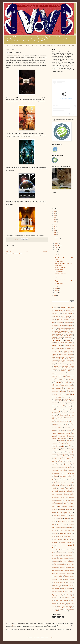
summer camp (61, 578)
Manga (53, 493)
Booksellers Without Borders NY (61, 114)
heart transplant (66, 422)
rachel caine (58, 541)
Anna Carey (61, 324)
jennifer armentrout (61, 441)
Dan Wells (63, 375)
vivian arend (54, 603)
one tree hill (55, 526)
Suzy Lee (66, 584)
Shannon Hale (60, 563)
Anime (72, 322)
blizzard (66, 336)
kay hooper (59, 463)
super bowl (61, 579)
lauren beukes (70, 471)
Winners (54, 608)
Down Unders (71, 381)
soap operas (65, 566)
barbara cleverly (67, 331)
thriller (67, 591)
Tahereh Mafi (66, 585)
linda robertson (66, 481)
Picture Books (63, 533)
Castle (53, 356)
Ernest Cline (67, 393)
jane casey (58, 435)
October (57, 243)
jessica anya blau (59, 445)
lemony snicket (63, 477)
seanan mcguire (56, 562)
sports (71, 569)
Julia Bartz (71, 456)
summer (55, 578)
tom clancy (61, 594)
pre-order (54, 536)
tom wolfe (69, 594)
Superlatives (72, 579)
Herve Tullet (63, 423)
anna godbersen (68, 324)
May (56, 254)
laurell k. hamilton (55, 471)
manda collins (63, 492)
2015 (55, 231)
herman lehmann (56, 423)
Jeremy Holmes (62, 444)
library (62, 478)
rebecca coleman (64, 546)
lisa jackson (54, 484)
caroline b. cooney (63, 354)
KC (63, 463)
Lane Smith (54, 469)
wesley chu (54, 606)
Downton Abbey (58, 383)
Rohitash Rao (72, 556)
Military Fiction (55, 511)
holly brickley (72, 425)
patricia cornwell (55, 529)
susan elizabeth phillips (70, 581)
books (60, 345)
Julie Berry (60, 457)
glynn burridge (71, 413)
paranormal (58, 528)
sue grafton (72, 576)
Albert (70, 313)
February (57, 290)
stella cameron (65, 572)
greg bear (54, 416)
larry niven (65, 469)
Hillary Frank (72, 423)
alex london (70, 315)
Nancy (73, 514)
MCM (61, 502)
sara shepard (66, 559)
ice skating (72, 428)
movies (66, 512)
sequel (61, 562)
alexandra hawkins (55, 316)
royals (72, 557)
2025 (55, 213)
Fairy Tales (63, 396)
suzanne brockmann (60, 584)
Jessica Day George (67, 445)
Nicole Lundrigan (58, 520)
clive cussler (70, 369)
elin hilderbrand (66, 387)
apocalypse (67, 327)
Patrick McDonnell (69, 529)
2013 (55, 235)
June (56, 252)
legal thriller (56, 477)
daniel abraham (70, 375)
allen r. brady (68, 316)
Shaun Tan (72, 563)
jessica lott (57, 447)
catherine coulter (66, 356)
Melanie (72, 503)
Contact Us (71, 45)
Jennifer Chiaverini (69, 441)
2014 (55, 233)
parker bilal (63, 528)
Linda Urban (72, 481)
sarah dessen (57, 560)
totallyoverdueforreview (57, 596)
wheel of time (61, 606)
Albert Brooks (55, 315)
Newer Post (9, 251)
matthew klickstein (57, 499)
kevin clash (69, 465)
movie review (60, 512)
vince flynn (71, 602)
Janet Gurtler (62, 437)
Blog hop (71, 336)
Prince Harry (67, 536)
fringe (63, 405)
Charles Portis (61, 362)
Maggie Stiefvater (59, 490)
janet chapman (70, 435)
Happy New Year (56, 420)
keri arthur (64, 465)
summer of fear (69, 578)
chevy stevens (63, 363)
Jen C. (68, 438)
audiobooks (67, 328)
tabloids (60, 585)
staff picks (72, 570)
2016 (55, 228)
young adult (55, 611)
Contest (69, 371)
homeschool (62, 426)
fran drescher (56, 402)
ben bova (64, 334)
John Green (63, 451)
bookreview (54, 345)
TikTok (57, 593)
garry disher (68, 407)
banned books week (59, 331)
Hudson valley (61, 428)
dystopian (69, 384)
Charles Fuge (54, 362)
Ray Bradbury (67, 544)
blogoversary (61, 337)
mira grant (65, 511)
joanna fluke (64, 448)
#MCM (57, 307)
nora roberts (54, 521)
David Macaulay (67, 377)
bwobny (72, 114)
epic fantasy (62, 392)
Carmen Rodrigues (55, 354)
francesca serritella (55, 404)
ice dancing (67, 428)
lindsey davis (63, 483)
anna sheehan (62, 325)
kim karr (72, 466)
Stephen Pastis (70, 575)
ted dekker (64, 587)
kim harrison (67, 466)
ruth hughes (54, 559)
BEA (65, 333)
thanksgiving (60, 590)
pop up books (70, 535)
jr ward (60, 456)
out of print (64, 526)
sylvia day (55, 585)
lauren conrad (54, 472)
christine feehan (71, 365)
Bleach (62, 336)
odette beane (64, 523)
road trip (57, 553)
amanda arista (67, 319)
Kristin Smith (63, 468)
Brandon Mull (67, 347)
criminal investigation (60, 374)
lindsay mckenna (56, 483)
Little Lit (58, 486)
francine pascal (63, 404)
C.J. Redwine (70, 351)
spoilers (67, 569)
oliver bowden (70, 523)
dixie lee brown (58, 381)
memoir (60, 506)
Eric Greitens (69, 392)
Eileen (53, 387)
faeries (68, 395)
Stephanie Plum (70, 573)
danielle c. (61, 377)
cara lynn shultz (70, 353)
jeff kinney (63, 438)
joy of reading (54, 456)
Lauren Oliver (63, 474)
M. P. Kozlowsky (61, 489)
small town (69, 564)
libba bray (57, 478)
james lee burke (68, 432)
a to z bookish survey (60, 310)
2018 (55, 224)
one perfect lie (72, 524)
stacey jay (67, 570)
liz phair (64, 486)
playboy (53, 535)
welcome (68, 603)
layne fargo (72, 475)
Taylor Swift (55, 587)
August (56, 248)
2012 (55, 237)
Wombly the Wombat (67, 608)
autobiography (60, 330)
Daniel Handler (55, 377)
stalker (54, 572)
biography (54, 336)
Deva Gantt (58, 380)
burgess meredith (65, 350)
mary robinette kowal (70, 498)
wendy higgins (58, 605)
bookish (71, 342)
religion (71, 548)
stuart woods (66, 576)
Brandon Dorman (60, 347)
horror (68, 426)
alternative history (65, 318)
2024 (55, 216)
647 (69, 309)
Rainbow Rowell (70, 543)
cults (67, 374)
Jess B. (68, 444)
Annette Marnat (55, 327)
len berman (69, 477)
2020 (55, 220)
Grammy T (56, 414)
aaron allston (68, 310)
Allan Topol (62, 316)
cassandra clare (70, 354)
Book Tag (57, 342)
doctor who (64, 381)
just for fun (67, 459)
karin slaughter (59, 460)
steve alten (61, 576)
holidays (66, 425)
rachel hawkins (70, 541)
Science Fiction (64, 560)
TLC (65, 593)
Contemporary (63, 371)
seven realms (70, 562)
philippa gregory (71, 532)
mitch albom (70, 511)
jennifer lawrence (55, 442)
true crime (54, 597)
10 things (63, 307)
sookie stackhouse (55, 568)
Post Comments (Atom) (17, 254)
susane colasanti (56, 582)
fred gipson (69, 404)
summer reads (55, 579)
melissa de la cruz (57, 505)
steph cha (71, 572)
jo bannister (58, 448)
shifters (54, 564)
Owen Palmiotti (70, 526)
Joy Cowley (71, 454)
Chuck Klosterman (59, 368)
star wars (59, 572)
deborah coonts (68, 378)
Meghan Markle (66, 503)
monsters (53, 512)
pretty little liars (60, 536)
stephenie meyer (55, 576)
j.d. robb (63, 431)
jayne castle (54, 438)
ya (64, 609)
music (70, 512)
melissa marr (64, 505)
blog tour (54, 337)
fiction (59, 399)
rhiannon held (59, 550)
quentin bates (72, 538)
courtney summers (57, 372)
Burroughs (71, 350)
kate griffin (67, 462)
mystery (61, 514)
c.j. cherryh (65, 351)
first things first (59, 401)
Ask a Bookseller (61, 45)
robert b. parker (70, 553)
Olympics (54, 524)
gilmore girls (65, 411)
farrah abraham (66, 398)
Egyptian (71, 386)
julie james (66, 457)
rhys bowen (64, 550)
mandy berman (70, 492)
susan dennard (62, 581)
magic (65, 490)
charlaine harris (62, 360)
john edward (58, 451)
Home (6, 45)
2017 (55, 226)
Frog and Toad (68, 405)
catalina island (58, 356)
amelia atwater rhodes (60, 321)
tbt (60, 587)
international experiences (67, 429)
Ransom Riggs (60, 544)
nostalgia (59, 521)
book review (56, 340)
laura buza (71, 469)
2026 (55, 211)
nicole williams (65, 520)
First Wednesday (67, 401)
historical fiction (56, 425)
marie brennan (67, 495)
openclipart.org (9, 625)
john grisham (69, 451)
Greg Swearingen (60, 416)
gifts (60, 411)
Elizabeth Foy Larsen (60, 389)
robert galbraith (61, 554)
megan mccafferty (59, 503)
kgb (73, 465)
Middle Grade (69, 509)
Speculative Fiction (57, 569)
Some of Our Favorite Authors (47, 45)
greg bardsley (70, 414)
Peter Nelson (59, 532)
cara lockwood (62, 353)
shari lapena (67, 563)
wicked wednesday (69, 606)
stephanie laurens (63, 573)
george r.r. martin (60, 410)
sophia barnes (62, 568)
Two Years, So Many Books (61, 267)
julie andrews (54, 457)
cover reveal (64, 372)
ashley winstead (61, 328)
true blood (69, 596)
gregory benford (67, 416)
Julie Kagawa (72, 457)
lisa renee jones (60, 484)
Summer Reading (58, 265)
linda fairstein (59, 481)
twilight (63, 597)
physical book (56, 533)
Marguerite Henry (59, 495)
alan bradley (65, 313)
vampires (66, 600)
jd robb (59, 438)
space (73, 568)
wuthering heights (59, 609)
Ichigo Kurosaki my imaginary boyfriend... (64, 263)
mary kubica (63, 498)
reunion (53, 550)
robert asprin (63, 553)
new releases (67, 518)
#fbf (53, 307)
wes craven (71, 605)
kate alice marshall (66, 460)
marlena (58, 496)
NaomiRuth (64, 515)
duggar (71, 383)
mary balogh (70, 496)
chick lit (69, 363)
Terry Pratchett (63, 588)
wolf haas (59, 608)
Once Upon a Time (61, 524)
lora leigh (62, 487)
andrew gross (68, 321)
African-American (61, 312)
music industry (55, 514)
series (65, 562)
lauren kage (68, 472)
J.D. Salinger (69, 431)
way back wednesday (62, 603)
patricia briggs (70, 528)
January (57, 293)
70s (72, 309)
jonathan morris (66, 453)
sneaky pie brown (58, 566)
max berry (66, 500)
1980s (69, 307)
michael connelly (69, 508)
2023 (55, 218)
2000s (73, 307)
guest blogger (67, 417)
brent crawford (60, 348)
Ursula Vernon (67, 599)
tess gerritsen (70, 588)
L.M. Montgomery (70, 468)
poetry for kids (59, 535)
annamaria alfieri (69, 325)
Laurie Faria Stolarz (71, 474)
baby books (67, 330)
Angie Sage (67, 322)
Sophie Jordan (68, 568)
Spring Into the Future (56, 570)
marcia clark (59, 493)
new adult (61, 518)
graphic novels (63, 414)
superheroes (66, 579)
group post (59, 417)
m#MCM (68, 489)
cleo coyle (65, 369)
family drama (70, 396)
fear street (55, 399)
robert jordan (68, 554)
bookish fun (54, 344)
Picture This (71, 533)
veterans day (65, 602)
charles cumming (70, 360)
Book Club (58, 339)
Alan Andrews (56, 313)
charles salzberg (67, 362)
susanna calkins (63, 582)
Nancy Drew (56, 516)
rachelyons (55, 542)
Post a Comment (11, 248)
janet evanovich (55, 437)
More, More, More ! (59, 272)
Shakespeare (54, 563)
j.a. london (58, 431)
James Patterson (61, 434)
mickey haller (62, 509)
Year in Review (70, 609)
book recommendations (68, 339)
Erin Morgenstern (59, 393)
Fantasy (59, 398)
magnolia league (70, 490)
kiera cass (55, 466)
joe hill (62, 450)
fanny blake (54, 398)
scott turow (72, 560)
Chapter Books (62, 359)
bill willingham (70, 334)
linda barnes (71, 480)
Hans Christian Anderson (70, 419)
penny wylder (68, 531)
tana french (72, 585)
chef (59, 363)
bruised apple (58, 350)
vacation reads (59, 600)
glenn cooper (57, 413)
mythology (68, 514)
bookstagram (67, 345)
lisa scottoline (68, 484)
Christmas (56, 366)
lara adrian (60, 469)
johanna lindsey (68, 450)
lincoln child (65, 480)
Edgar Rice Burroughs (64, 386)
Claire (59, 369)
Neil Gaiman (62, 517)
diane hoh (69, 380)
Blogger (51, 637)
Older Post (45, 251)
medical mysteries (67, 502)
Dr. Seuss (66, 383)
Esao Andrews (63, 395)
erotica (72, 393)
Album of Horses (63, 315)
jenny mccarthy (55, 444)
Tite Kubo (61, 593)
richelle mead (70, 550)
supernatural (55, 581)
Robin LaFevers (58, 556)
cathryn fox (58, 357)
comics (57, 371)
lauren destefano (61, 472)
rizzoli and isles (68, 551)
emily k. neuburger (55, 392)
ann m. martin (54, 324)
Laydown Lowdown (59, 256)
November (57, 241)
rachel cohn (64, 541)
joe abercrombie (55, 450)
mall (53, 492)
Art (56, 328)
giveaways (71, 411)
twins (73, 597)
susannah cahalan (70, 582)
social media (71, 566)
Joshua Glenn (58, 454)
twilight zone (68, 597)
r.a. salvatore (69, 539)
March (56, 288)
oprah (60, 526)
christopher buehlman (64, 366)
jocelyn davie (70, 448)
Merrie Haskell (71, 506)
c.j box (60, 351)
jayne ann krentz (70, 437)
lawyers (54, 475)
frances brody (62, 402)
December (57, 239)
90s (53, 310)
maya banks (56, 502)
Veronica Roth (58, 602)
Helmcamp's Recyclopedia (60, 274)
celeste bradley (68, 357)
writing (53, 609)
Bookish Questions (62, 344)
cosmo (73, 371)
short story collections (61, 564)
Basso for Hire (58, 333)
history (62, 425)
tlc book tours (70, 593)
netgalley (68, 517)
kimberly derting (56, 468)
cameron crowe (55, 353)
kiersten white (61, 466)
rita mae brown (61, 551)
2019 (55, 222)
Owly (53, 528)
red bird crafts (60, 548)
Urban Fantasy (60, 599)
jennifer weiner (69, 442)
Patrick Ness (54, 531)
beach (69, 333)
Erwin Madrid (56, 395)
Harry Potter (59, 422)
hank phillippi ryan (60, 419)
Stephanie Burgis (55, 573)
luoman (42, 637)
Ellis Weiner (58, 390)
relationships (66, 548)
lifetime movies (59, 480)
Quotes (64, 539)
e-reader (57, 386)
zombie (70, 611)
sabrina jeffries (60, 559)
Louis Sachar (68, 487)
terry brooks (57, 588)
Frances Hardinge (69, 402)
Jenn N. (11, 241)
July (56, 250)
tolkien (53, 594)
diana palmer (63, 380)
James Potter (68, 434)
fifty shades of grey (67, 399)
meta (54, 508)
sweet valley (72, 584)
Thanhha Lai (54, 590)
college (53, 371)
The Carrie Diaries (68, 590)
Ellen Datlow (68, 389)
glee (53, 413)
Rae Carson (63, 543)
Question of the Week (57, 539)
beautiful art (58, 334)
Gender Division (66, 408)
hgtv (67, 423)
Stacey (62, 570)
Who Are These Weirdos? (17, 45)
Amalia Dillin (59, 319)
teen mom (69, 587)
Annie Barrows (61, 327)
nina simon (71, 520)
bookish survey (70, 344)
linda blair (54, 481)
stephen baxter (55, 575)
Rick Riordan (55, 551)
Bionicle (58, 336)
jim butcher (70, 447)
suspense (53, 584)
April (56, 286)
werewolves (65, 605)
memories (65, 506)
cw (70, 374)
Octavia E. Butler (70, 521)
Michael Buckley (61, 508)
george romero (67, 410)
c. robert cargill (55, 351)
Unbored (55, 599)
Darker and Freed (58, 276)
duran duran (64, 384)
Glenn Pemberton (64, 413)
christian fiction (64, 365)
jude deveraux (65, 456)
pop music (65, 535)
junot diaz (55, 459)
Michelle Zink (55, 509)
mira (61, 511)
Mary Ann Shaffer (64, 496)
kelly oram (58, 465)
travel (64, 596)
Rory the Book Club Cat (31, 45)
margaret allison (66, 493)
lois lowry (58, 487)
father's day (72, 398)
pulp (67, 538)
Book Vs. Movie (64, 342)
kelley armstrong (68, 463)
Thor (63, 591)
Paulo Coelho (61, 531)
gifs (57, 411)
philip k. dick (65, 532)
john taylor (59, 453)
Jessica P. (63, 447)
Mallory (57, 492)
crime (53, 374)
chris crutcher (58, 365)
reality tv (58, 546)
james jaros (62, 432)
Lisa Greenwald (70, 483)
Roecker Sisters (65, 556)
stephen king (62, 575)
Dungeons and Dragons (56, 384)
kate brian (61, 462)
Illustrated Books (57, 429)
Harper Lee (68, 420)
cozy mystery (70, 372)
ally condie (58, 318)
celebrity (63, 357)
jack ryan (57, 432)
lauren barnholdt (63, 471)
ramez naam (54, 544)
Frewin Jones (58, 405)
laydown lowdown (17, 241)
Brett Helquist (67, 348)
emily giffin (71, 390)
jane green (64, 435)
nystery (64, 521)
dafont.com (31, 625)
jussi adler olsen (61, 459)
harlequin (63, 420)
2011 (55, 295)
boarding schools (68, 337)
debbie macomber (61, 378)
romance (55, 557)
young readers (64, 611)
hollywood (56, 426)
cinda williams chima (67, 368)
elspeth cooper (65, 390)
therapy (60, 591)
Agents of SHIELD (69, 312)
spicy (63, 569)
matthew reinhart (66, 499)
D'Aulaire (58, 375)
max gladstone (71, 500)
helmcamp (72, 422)
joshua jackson (65, 454)
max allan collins (59, 500)
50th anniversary (64, 309)
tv (58, 597)
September (57, 245)
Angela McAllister (60, 322)
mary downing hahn (55, 498)
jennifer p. (62, 442)
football (73, 401)
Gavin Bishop (59, 408)
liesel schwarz (68, 478)
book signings (68, 341)
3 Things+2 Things (57, 309)
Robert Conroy (55, 554)
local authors (69, 486)
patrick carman (62, 529)
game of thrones (61, 407)
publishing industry (61, 538)
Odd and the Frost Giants (56, 523)
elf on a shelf (60, 387)
